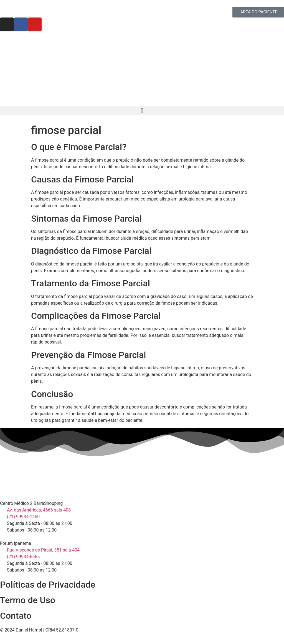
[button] (142, 110)
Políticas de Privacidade (48, 585)
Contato (16, 616)
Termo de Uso (28, 600)
